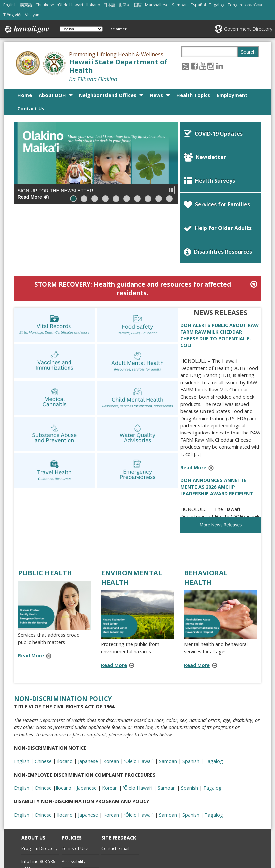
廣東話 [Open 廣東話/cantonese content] (26, 5)
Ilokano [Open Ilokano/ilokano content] (93, 5)
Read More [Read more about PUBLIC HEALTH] (31, 599)
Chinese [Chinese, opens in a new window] (43, 705)
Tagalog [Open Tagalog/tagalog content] (217, 5)
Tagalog (214, 759)
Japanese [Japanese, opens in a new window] (88, 705)
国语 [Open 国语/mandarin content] (138, 5)
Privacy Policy (74, 818)
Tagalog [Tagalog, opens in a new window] (214, 705)
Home (25, 95)
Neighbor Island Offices (108, 95)
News (156, 95)
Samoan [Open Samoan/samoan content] (180, 5)
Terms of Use (75, 792)
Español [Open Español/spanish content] (198, 5)
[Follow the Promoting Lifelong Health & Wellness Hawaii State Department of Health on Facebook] (194, 66)
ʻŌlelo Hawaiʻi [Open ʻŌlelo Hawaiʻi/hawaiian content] (70, 5)
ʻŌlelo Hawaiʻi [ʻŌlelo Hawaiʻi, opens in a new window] (139, 705)
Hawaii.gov (26, 29)
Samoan (168, 759)
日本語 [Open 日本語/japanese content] (109, 5)
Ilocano (65, 759)
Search (248, 52)
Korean (111, 759)
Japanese (88, 759)
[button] (171, 190)
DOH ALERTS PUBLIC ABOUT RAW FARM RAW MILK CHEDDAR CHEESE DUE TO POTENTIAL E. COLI (219, 279)
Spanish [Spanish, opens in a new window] (191, 705)
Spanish (191, 759)
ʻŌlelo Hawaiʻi (139, 759)
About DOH (52, 95)
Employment (232, 95)
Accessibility (73, 805)
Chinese (43, 759)
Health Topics (193, 95)
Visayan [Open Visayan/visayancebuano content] (32, 15)
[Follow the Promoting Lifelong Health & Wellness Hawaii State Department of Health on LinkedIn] (220, 66)
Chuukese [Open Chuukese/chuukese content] (45, 5)
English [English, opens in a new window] (22, 705)
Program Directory (39, 792)
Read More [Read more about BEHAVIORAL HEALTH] (197, 609)
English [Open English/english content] (10, 5)
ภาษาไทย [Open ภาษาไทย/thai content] (254, 5)
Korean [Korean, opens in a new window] (111, 705)
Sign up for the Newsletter (55, 194)
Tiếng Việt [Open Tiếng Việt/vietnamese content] (12, 15)
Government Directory (248, 29)
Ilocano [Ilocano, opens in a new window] (65, 705)
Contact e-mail (115, 792)
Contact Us (31, 109)
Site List (29, 825)
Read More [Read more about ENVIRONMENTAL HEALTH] (114, 609)
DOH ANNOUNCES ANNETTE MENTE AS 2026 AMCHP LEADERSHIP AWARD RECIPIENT (217, 431)
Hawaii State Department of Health (118, 66)
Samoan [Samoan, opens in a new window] (168, 705)
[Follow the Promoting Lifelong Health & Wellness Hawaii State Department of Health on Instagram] (211, 66)
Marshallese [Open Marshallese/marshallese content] (157, 5)
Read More (199, 412)
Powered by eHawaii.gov (223, 842)
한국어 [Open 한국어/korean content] (125, 5)
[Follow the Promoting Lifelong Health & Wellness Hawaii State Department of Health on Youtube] (203, 66)
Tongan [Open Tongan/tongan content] (235, 5)
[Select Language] (81, 29)
